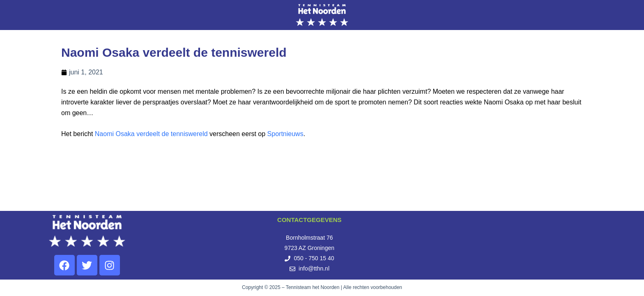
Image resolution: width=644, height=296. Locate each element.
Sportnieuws (285, 134)
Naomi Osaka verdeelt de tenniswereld (151, 134)
